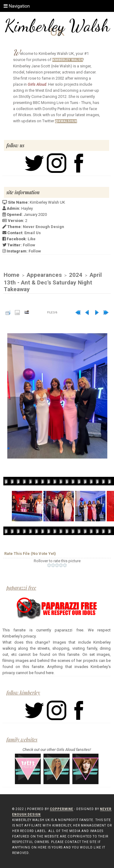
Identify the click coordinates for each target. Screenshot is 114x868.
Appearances (44, 275)
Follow (29, 245)
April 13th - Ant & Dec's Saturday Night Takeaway (53, 282)
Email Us (33, 233)
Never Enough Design (43, 227)
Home (12, 275)
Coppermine (62, 809)
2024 (76, 275)
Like (32, 239)
